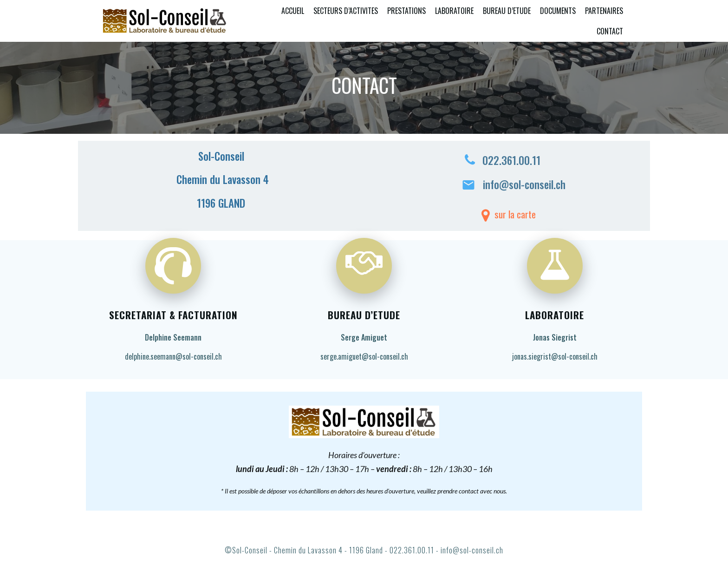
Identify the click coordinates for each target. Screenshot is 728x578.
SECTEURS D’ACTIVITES (346, 11)
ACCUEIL (293, 11)
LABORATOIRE (454, 11)
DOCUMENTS (558, 11)
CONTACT (610, 31)
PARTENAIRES (604, 11)
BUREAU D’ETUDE (507, 11)
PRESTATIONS (406, 11)
